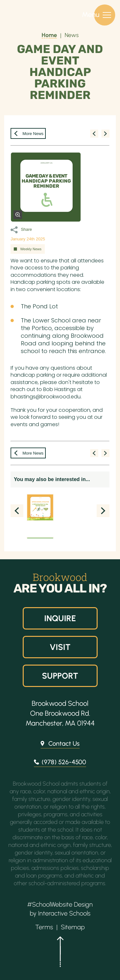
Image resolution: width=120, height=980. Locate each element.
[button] (60, 954)
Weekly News (31, 249)
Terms (44, 927)
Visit (60, 647)
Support (60, 676)
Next (103, 511)
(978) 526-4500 (64, 762)
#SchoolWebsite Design (60, 904)
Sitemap (73, 927)
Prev (17, 511)
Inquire (60, 618)
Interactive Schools (64, 913)
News (72, 35)
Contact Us (64, 743)
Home (49, 35)
